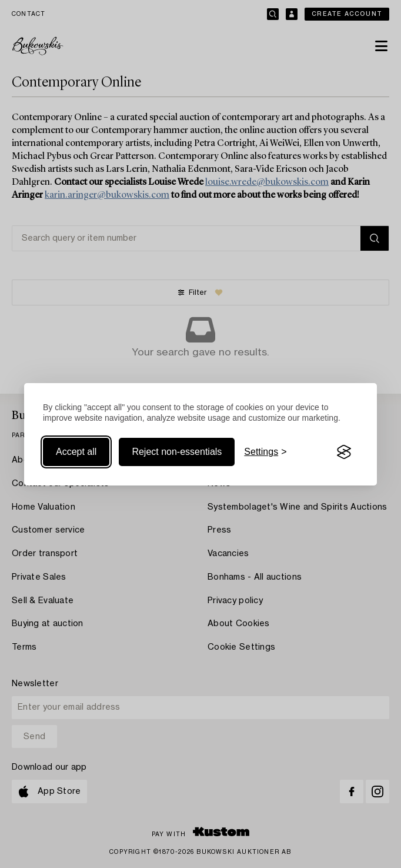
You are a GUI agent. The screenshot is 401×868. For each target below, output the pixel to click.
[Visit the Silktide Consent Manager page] (344, 452)
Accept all (76, 452)
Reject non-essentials (177, 452)
